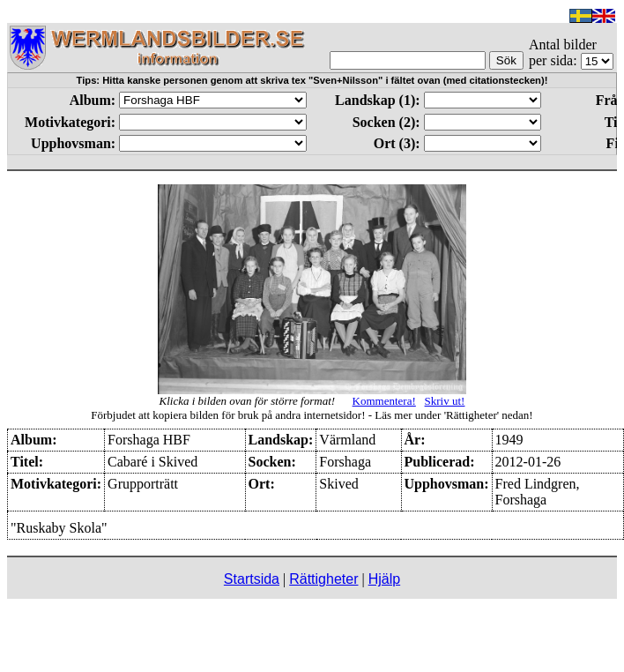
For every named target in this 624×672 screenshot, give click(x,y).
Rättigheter (323, 579)
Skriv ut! (445, 401)
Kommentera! (384, 401)
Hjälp (384, 579)
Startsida (252, 579)
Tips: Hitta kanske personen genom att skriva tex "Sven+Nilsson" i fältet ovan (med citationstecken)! (312, 80)
